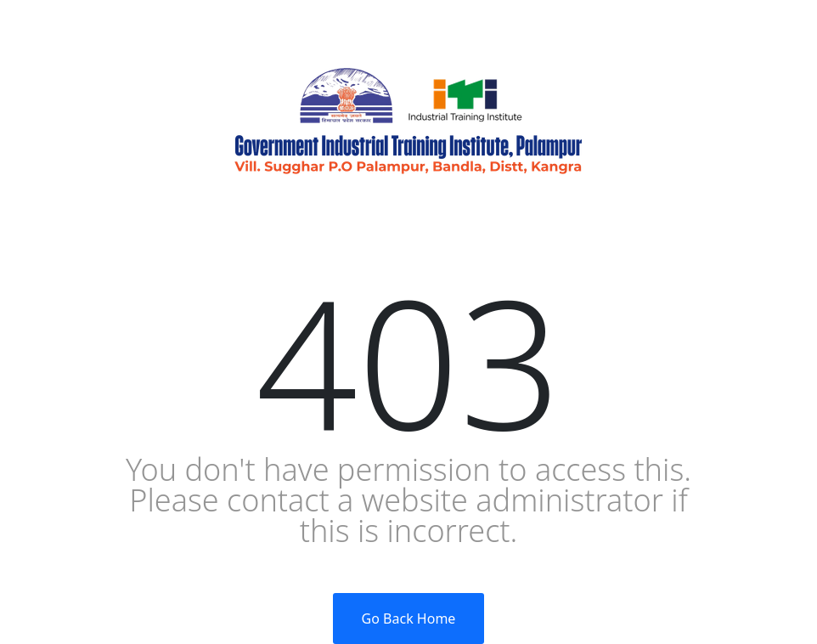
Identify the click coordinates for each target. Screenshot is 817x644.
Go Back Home (409, 619)
